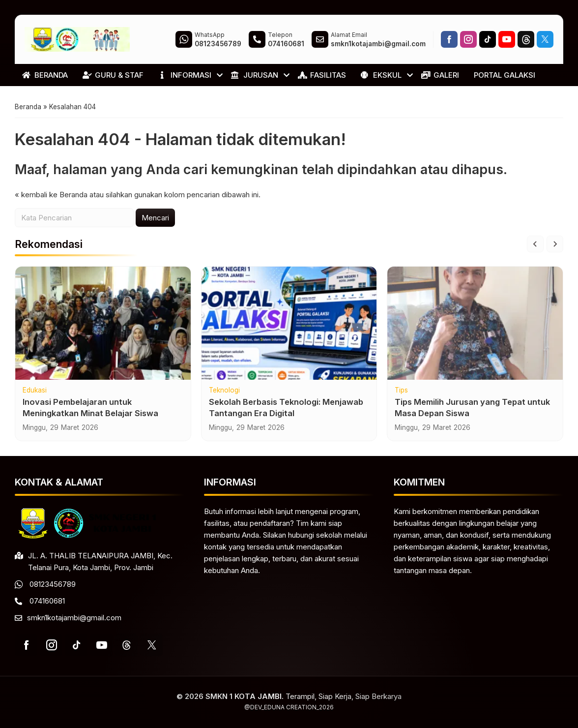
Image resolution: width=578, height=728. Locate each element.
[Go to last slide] (535, 248)
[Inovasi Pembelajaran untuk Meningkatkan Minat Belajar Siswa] (103, 328)
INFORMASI (185, 75)
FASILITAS (322, 75)
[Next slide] (555, 248)
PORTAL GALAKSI (505, 75)
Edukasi (35, 395)
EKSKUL (381, 75)
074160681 (47, 601)
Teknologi (224, 395)
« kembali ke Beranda (51, 199)
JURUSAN (255, 75)
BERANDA (45, 75)
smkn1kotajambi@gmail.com (74, 618)
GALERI (440, 75)
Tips (401, 395)
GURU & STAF (113, 75)
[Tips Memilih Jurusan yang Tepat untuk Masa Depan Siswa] (475, 328)
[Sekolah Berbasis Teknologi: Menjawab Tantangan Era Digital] (289, 328)
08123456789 (53, 584)
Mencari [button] (155, 222)
